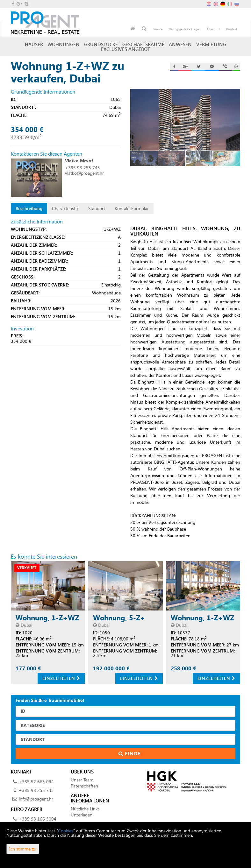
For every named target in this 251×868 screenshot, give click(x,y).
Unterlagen (82, 815)
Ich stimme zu (23, 849)
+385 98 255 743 (82, 168)
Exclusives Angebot (125, 49)
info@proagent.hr (36, 799)
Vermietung (211, 44)
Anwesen (180, 44)
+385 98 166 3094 (38, 819)
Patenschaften (84, 786)
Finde (125, 753)
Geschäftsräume (143, 44)
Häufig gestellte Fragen (185, 29)
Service (158, 29)
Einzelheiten (61, 678)
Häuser (34, 44)
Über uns (213, 29)
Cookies (66, 831)
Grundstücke (101, 44)
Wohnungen (64, 44)
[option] (144, 158)
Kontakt (232, 29)
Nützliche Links (85, 809)
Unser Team (82, 780)
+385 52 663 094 (36, 782)
